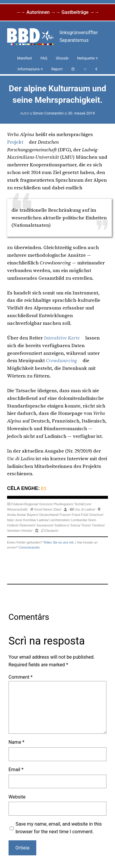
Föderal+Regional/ (25, 503)
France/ (65, 514)
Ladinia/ (43, 519)
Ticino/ (86, 525)
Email (16, 769)
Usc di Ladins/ (85, 509)
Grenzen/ (46, 503)
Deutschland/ (49, 514)
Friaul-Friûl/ (80, 514)
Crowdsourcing (61, 360)
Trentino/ (98, 525)
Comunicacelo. (29, 547)
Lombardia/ (79, 519)
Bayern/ (33, 514)
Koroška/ (30, 519)
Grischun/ (96, 514)
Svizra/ (75, 525)
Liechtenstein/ (60, 519)
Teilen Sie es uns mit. (59, 542)
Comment (21, 676)
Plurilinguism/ (64, 503)
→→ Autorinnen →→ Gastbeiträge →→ (57, 12)
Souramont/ (45, 525)
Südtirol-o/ (62, 525)
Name (17, 742)
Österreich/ (28, 525)
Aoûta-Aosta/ (17, 514)
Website (17, 796)
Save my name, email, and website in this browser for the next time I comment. (59, 827)
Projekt (15, 142)
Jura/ (19, 519)
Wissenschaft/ (17, 509)
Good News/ (43, 509)
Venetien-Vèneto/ (20, 530)
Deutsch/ (52, 530)
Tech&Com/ (83, 503)
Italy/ (11, 519)
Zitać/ (57, 509)
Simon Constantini (48, 113)
